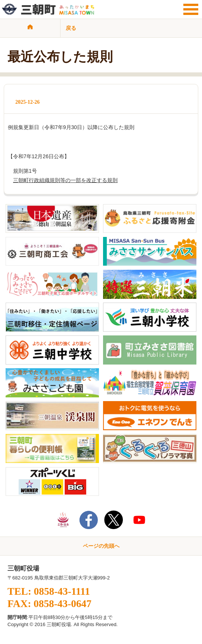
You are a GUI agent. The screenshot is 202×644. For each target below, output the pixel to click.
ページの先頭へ (101, 546)
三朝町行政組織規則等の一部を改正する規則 (65, 180)
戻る (71, 28)
